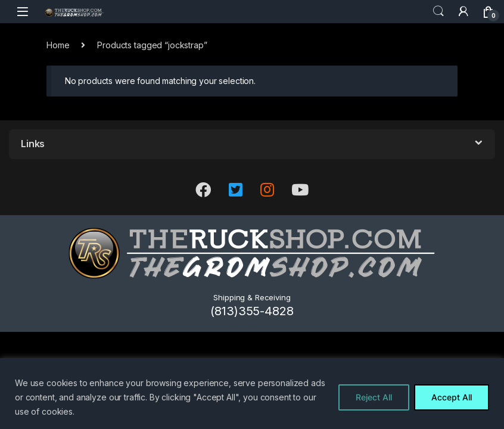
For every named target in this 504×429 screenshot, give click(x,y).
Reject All (374, 397)
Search (438, 11)
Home (58, 45)
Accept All (452, 397)
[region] (252, 394)
